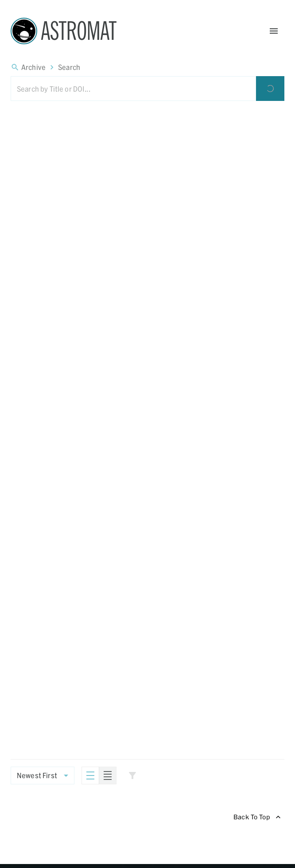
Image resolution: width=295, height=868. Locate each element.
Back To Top (257, 817)
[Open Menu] (274, 31)
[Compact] (108, 775)
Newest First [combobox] (37, 775)
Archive (33, 67)
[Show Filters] (132, 775)
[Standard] (90, 775)
